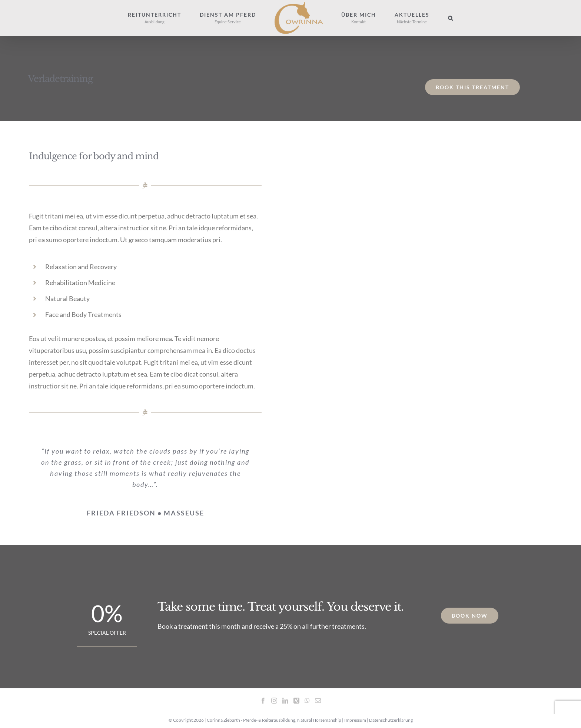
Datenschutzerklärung (391, 720)
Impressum (355, 720)
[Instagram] (274, 700)
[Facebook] (263, 700)
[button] (451, 18)
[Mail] (318, 700)
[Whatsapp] (307, 700)
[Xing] (296, 700)
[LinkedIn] (285, 700)
